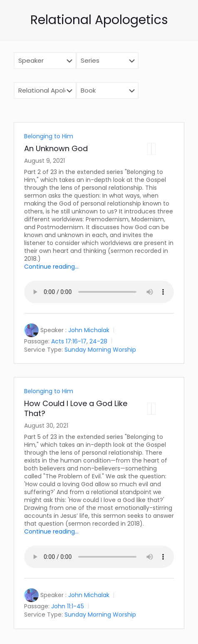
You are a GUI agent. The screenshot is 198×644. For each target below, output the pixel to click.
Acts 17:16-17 (69, 341)
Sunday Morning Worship (100, 349)
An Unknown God (56, 148)
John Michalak (89, 330)
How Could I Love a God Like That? (76, 408)
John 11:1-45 (68, 606)
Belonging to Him (49, 136)
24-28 (98, 341)
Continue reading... (51, 267)
